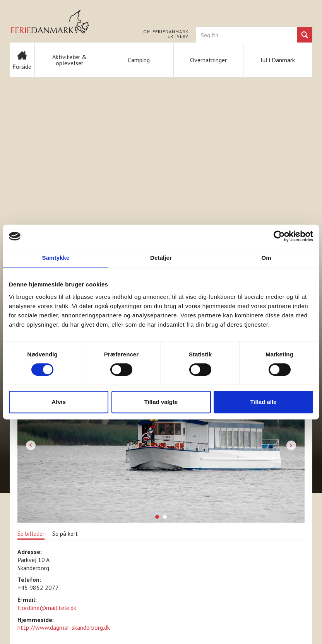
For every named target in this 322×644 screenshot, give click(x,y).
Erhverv (178, 36)
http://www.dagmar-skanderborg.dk (64, 627)
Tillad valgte (161, 402)
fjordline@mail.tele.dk (47, 608)
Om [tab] (266, 258)
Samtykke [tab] (56, 258)
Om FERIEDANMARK (166, 32)
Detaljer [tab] (161, 258)
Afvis (59, 402)
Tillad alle (263, 402)
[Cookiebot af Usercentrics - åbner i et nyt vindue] (279, 236)
